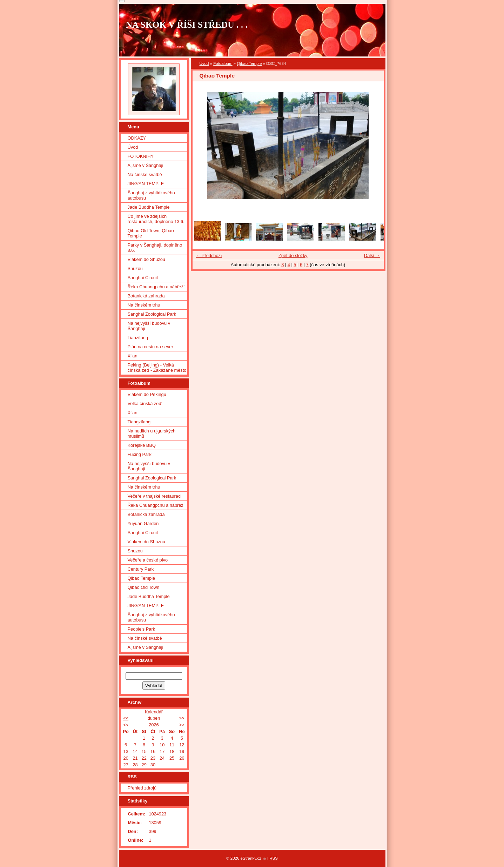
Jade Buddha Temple (149, 207)
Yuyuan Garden (143, 523)
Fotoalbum (223, 63)
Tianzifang (138, 338)
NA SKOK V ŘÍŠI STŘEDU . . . (187, 25)
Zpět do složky (293, 256)
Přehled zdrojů (142, 788)
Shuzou (135, 268)
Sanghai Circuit (143, 278)
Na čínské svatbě (145, 174)
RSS (274, 858)
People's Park (142, 629)
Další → (372, 256)
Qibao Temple (249, 63)
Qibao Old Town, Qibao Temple (151, 233)
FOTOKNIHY (141, 156)
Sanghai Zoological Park (152, 314)
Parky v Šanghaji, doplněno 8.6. (155, 248)
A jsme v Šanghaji (146, 165)
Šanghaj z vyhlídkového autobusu (151, 195)
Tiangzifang (139, 422)
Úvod (204, 63)
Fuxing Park (140, 454)
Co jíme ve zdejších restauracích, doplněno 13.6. (156, 219)
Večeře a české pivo (148, 560)
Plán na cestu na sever (150, 347)
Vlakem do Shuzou (146, 259)
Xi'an (133, 356)
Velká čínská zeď (145, 404)
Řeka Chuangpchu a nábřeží (156, 287)
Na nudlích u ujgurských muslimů (152, 433)
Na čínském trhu (144, 305)
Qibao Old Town (144, 587)
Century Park (141, 569)
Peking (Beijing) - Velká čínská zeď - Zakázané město (157, 368)
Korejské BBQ (142, 445)
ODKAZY (137, 138)
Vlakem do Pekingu (147, 394)
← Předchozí (209, 256)
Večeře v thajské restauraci (155, 496)
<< (126, 718)
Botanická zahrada (146, 296)
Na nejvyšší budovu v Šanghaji (149, 326)
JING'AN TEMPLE (146, 184)
